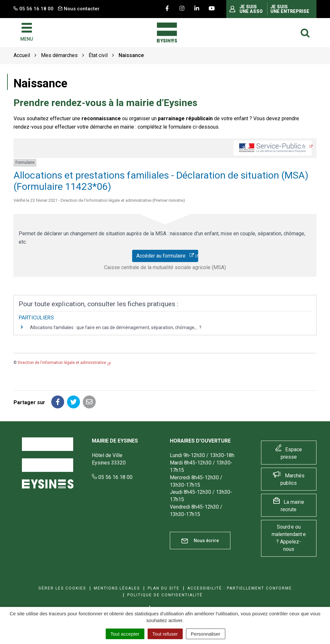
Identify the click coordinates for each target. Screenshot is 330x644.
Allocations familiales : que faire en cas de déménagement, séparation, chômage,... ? (116, 327)
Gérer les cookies (62, 588)
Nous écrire (200, 541)
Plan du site (164, 588)
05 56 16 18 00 (112, 477)
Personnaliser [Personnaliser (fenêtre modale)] (206, 634)
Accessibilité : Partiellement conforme (240, 588)
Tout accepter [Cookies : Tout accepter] (125, 634)
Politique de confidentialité (165, 595)
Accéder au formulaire (165, 256)
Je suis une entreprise (290, 9)
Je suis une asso (251, 9)
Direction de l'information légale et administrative (62, 363)
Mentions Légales (117, 588)
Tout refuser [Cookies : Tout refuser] (165, 634)
